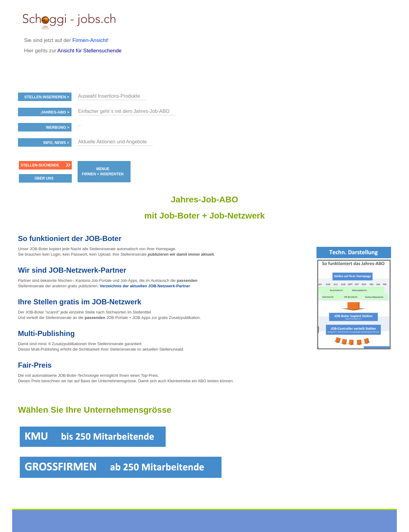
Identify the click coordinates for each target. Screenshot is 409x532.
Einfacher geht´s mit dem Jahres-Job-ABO (124, 111)
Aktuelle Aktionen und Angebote (112, 142)
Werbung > (58, 128)
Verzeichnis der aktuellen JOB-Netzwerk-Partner (145, 286)
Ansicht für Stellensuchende (90, 51)
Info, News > (56, 143)
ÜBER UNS (44, 178)
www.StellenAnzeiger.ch (74, 21)
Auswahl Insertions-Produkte (109, 96)
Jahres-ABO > (55, 112)
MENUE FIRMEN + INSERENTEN (103, 171)
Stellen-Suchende (40, 165)
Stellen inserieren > (47, 97)
